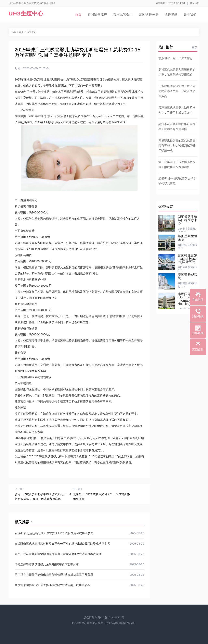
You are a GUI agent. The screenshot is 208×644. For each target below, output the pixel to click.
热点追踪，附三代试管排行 (175, 58)
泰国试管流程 (97, 15)
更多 (195, 47)
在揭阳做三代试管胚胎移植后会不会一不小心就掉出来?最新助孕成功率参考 (79, 544)
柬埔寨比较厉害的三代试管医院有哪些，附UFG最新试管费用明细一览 (177, 146)
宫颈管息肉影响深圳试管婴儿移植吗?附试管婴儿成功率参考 (79, 585)
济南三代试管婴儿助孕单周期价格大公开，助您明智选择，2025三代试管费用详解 (43, 497)
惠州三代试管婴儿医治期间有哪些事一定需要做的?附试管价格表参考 (79, 554)
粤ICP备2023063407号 (111, 617)
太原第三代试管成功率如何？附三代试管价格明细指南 (101, 497)
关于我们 (190, 15)
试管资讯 (171, 15)
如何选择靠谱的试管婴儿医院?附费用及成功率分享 (79, 564)
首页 (78, 15)
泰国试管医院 (148, 15)
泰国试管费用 (123, 15)
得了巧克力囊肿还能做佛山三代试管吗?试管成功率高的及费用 (79, 575)
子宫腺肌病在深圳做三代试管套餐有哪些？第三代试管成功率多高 (177, 91)
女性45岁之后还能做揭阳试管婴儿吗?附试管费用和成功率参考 (79, 533)
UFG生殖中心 (26, 14)
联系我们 (195, 3)
